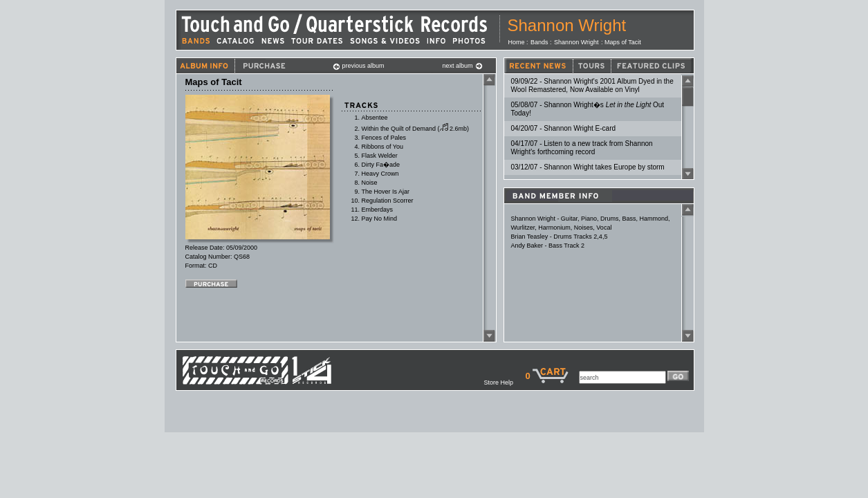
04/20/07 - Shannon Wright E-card (564, 128)
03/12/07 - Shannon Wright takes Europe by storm (588, 167)
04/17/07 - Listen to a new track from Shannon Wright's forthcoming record (582, 148)
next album (463, 66)
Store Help (504, 382)
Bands (539, 42)
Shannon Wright (567, 25)
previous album (359, 66)
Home (517, 42)
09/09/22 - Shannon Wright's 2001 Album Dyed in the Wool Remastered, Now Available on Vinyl (592, 85)
